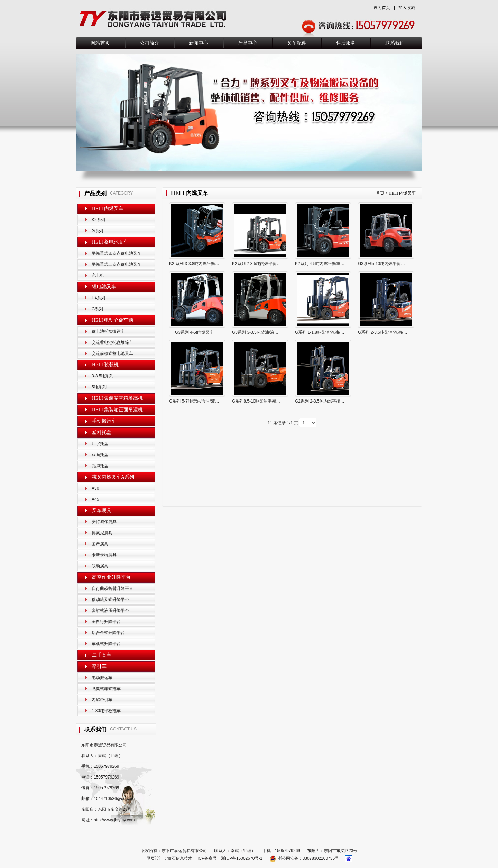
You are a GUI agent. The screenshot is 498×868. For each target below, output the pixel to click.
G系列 (97, 231)
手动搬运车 (104, 421)
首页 (380, 193)
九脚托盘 (100, 466)
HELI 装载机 (105, 365)
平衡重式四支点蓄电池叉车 (117, 253)
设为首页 (382, 8)
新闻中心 (199, 43)
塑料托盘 (102, 432)
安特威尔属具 (104, 522)
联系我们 (395, 43)
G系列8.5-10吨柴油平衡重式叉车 (262, 401)
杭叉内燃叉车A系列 (113, 477)
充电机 (98, 275)
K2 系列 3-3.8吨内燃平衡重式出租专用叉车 (209, 264)
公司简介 (149, 43)
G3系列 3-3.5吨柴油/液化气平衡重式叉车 (270, 332)
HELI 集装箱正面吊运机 (117, 410)
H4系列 (98, 298)
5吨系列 (99, 387)
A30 (95, 488)
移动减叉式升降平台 (110, 600)
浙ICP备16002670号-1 (242, 858)
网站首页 (100, 43)
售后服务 (346, 43)
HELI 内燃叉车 (108, 209)
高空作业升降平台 (111, 577)
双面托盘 (100, 455)
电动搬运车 (102, 678)
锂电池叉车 (104, 287)
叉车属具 (102, 511)
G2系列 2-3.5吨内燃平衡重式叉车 (326, 401)
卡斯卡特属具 (104, 555)
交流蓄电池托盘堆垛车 (112, 342)
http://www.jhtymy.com (114, 820)
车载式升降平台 (106, 644)
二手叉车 (102, 655)
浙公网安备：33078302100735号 (305, 858)
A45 (95, 499)
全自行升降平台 (106, 622)
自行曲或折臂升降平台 (112, 588)
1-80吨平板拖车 (106, 711)
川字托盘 (100, 444)
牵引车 (99, 666)
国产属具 (100, 544)
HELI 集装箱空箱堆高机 (117, 398)
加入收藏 (407, 8)
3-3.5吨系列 (103, 376)
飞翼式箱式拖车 (106, 689)
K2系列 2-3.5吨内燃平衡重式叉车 (263, 264)
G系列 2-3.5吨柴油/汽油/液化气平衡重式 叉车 (400, 332)
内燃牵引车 (102, 700)
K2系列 (98, 220)
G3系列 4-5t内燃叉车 (194, 332)
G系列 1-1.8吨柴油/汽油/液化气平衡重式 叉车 (337, 332)
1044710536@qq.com (114, 799)
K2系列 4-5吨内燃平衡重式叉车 (324, 264)
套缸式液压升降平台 (110, 611)
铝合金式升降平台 (108, 633)
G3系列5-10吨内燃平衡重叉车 (386, 264)
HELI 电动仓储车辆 (113, 320)
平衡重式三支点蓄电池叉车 (117, 264)
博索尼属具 (102, 533)
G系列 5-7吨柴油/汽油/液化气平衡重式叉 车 (209, 401)
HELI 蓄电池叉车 (110, 242)
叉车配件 (297, 43)
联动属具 (100, 566)
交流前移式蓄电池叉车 (112, 353)
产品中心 (248, 43)
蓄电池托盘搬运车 (108, 331)
